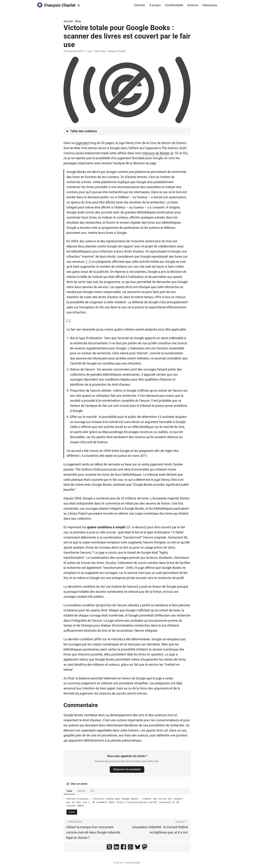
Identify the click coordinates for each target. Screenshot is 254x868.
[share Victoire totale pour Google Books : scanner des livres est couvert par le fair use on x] (109, 847)
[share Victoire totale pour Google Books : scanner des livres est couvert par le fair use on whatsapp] (131, 847)
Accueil (68, 21)
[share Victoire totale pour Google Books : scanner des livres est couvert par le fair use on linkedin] (116, 847)
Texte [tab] (69, 791)
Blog (78, 21)
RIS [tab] (92, 791)
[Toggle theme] (79, 5)
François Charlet (56, 5)
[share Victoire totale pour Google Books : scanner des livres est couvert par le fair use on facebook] (123, 847)
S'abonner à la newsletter (127, 769)
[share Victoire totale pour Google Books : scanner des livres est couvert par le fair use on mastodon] (145, 847)
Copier (72, 812)
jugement (82, 143)
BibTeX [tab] (81, 791)
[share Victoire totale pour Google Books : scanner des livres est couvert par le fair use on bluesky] (138, 847)
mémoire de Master (156, 153)
